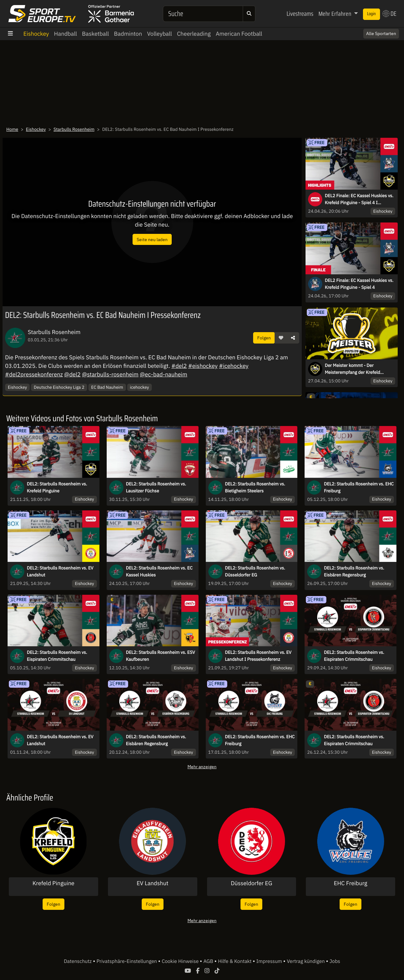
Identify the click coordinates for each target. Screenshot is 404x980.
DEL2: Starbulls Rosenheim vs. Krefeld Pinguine (57, 487)
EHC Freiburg (351, 883)
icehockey (140, 387)
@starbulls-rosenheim (110, 374)
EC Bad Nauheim (107, 387)
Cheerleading (194, 34)
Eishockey (36, 34)
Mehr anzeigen (202, 767)
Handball (65, 34)
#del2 (179, 366)
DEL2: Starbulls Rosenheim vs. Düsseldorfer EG (255, 571)
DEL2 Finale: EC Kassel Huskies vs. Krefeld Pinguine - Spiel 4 (359, 284)
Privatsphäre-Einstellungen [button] (127, 961)
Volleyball (160, 34)
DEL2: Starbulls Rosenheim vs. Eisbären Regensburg (354, 571)
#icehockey (234, 366)
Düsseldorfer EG (251, 883)
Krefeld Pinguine (53, 883)
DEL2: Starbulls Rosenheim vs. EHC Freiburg (359, 487)
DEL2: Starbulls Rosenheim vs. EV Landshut (60, 571)
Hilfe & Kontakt (235, 961)
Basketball (95, 34)
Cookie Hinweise (181, 961)
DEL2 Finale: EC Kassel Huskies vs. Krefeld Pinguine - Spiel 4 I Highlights (359, 199)
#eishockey (203, 366)
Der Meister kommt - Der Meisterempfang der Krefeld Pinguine (352, 369)
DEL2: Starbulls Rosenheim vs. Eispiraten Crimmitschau (57, 656)
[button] (281, 338)
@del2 (72, 374)
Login (371, 14)
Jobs (335, 961)
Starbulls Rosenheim (74, 129)
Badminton (128, 34)
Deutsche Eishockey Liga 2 (59, 387)
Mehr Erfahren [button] (336, 14)
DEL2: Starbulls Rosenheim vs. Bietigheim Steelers (255, 487)
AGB (209, 961)
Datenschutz (78, 961)
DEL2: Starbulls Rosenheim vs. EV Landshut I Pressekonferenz (258, 656)
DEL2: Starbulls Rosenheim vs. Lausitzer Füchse (156, 487)
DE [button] (389, 14)
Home (12, 129)
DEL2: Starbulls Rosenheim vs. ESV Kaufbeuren (160, 656)
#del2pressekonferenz (34, 374)
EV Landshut (152, 883)
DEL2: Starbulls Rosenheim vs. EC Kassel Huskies (159, 571)
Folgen (264, 338)
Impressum (270, 961)
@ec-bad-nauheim (163, 374)
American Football (239, 34)
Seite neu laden (152, 239)
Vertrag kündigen (306, 961)
